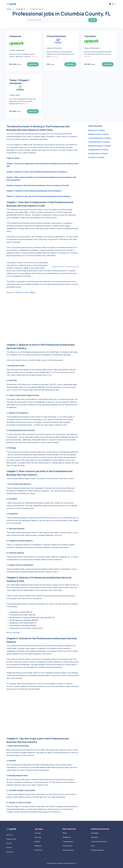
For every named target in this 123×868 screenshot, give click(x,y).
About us (10, 835)
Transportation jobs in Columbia (100, 138)
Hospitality (95, 833)
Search (93, 20)
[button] (113, 4)
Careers (9, 843)
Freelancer (15, 36)
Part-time (38, 837)
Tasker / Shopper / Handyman (20, 82)
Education (95, 837)
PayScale (16, 632)
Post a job (10, 852)
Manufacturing (68, 850)
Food (93, 846)
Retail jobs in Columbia (96, 130)
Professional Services (99, 842)
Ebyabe (54, 267)
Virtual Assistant (56, 36)
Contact (9, 847)
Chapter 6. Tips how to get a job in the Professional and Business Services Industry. (39, 196)
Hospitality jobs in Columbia (98, 150)
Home (9, 9)
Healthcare (67, 837)
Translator (90, 36)
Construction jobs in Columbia (99, 142)
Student (37, 842)
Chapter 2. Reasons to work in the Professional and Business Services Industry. (37, 172)
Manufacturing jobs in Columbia (100, 146)
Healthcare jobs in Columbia (98, 134)
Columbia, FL (21, 9)
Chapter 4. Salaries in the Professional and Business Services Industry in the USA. (38, 185)
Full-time (38, 833)
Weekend (38, 846)
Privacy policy (11, 839)
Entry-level (38, 850)
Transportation (68, 842)
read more (35, 56)
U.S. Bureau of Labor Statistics (24, 292)
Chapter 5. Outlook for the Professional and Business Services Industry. (34, 191)
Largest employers (98, 850)
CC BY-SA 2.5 (61, 267)
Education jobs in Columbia (98, 153)
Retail (65, 833)
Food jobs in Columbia (96, 157)
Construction (67, 846)
